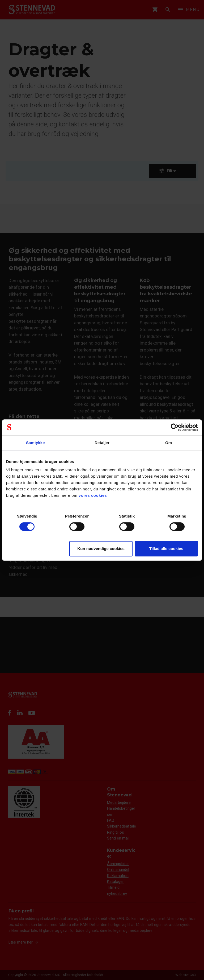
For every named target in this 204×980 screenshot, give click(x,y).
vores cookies (93, 495)
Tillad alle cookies (166, 549)
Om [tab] (169, 443)
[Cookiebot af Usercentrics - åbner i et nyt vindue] (175, 427)
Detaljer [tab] (102, 443)
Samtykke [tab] (35, 443)
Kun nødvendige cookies (101, 549)
